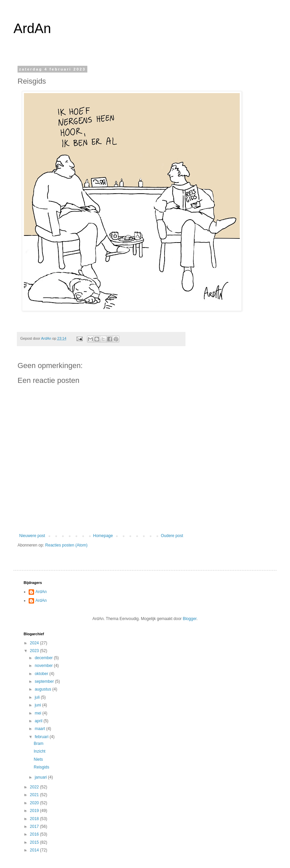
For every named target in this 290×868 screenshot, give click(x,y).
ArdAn (32, 28)
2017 (35, 827)
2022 (35, 787)
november (44, 666)
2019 (35, 811)
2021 (35, 795)
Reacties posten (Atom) (66, 545)
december (44, 658)
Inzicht (40, 751)
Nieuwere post (32, 536)
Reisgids (41, 767)
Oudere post (172, 536)
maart (40, 729)
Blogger (190, 619)
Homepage (103, 536)
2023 (35, 651)
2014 (35, 850)
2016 (35, 834)
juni (38, 705)
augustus (43, 689)
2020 (35, 803)
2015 (35, 842)
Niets (38, 759)
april (39, 721)
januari (41, 777)
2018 (35, 819)
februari (42, 737)
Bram (39, 744)
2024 (35, 643)
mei (39, 713)
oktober (42, 674)
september (45, 681)
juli (38, 697)
